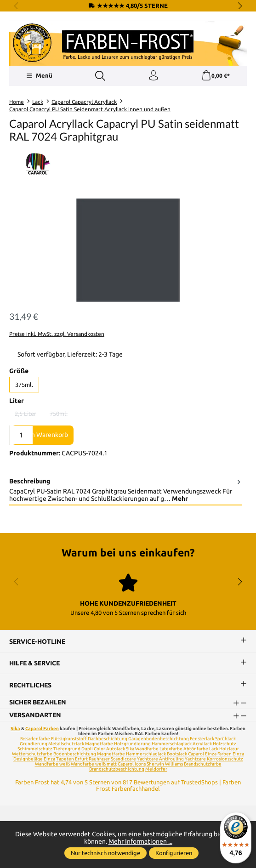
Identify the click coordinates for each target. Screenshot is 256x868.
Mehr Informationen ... (140, 841)
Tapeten (65, 759)
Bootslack (177, 754)
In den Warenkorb (43, 435)
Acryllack (202, 744)
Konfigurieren (174, 853)
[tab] (126, 490)
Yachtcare (195, 759)
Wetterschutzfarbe (32, 754)
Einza (49, 759)
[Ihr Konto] (154, 76)
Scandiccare (123, 759)
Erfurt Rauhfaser (92, 759)
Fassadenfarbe (35, 739)
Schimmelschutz (35, 749)
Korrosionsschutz (225, 759)
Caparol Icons (132, 764)
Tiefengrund (67, 749)
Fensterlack (202, 739)
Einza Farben (218, 754)
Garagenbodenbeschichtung (159, 739)
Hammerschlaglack (172, 744)
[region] (128, 250)
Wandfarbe (147, 749)
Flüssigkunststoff (69, 739)
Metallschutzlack (66, 744)
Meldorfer (156, 769)
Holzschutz (225, 744)
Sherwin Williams (165, 764)
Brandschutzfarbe (203, 764)
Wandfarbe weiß (52, 764)
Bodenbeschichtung (75, 754)
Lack (214, 749)
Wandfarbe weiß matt (94, 764)
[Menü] (39, 76)
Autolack (116, 749)
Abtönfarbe (196, 749)
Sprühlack (225, 739)
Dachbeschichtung (108, 739)
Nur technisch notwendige (105, 853)
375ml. (24, 385)
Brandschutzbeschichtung (117, 769)
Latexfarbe (171, 749)
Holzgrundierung (132, 744)
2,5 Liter (28, 415)
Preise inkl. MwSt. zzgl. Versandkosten (57, 334)
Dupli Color (93, 749)
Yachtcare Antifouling (160, 759)
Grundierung (34, 744)
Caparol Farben (42, 729)
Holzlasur (229, 749)
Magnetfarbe (99, 744)
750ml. (61, 415)
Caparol (196, 754)
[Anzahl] (21, 435)
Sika (15, 729)
